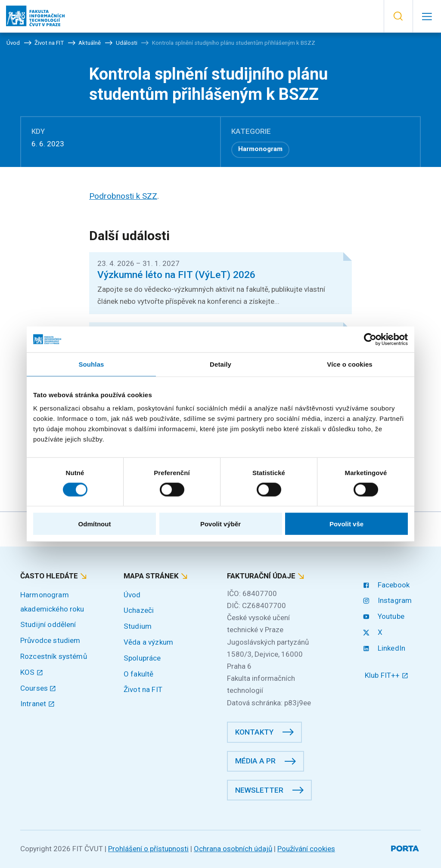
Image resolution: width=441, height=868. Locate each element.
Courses (38, 688)
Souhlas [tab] (91, 364)
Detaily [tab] (220, 364)
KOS (32, 672)
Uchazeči (139, 610)
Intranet (37, 704)
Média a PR (255, 761)
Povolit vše (346, 524)
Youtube (385, 616)
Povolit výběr (220, 524)
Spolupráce (142, 658)
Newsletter (259, 790)
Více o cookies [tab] (350, 364)
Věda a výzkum (148, 642)
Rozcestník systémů (54, 656)
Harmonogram (260, 149)
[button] (398, 16)
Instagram (388, 600)
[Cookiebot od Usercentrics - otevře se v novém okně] (370, 339)
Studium (138, 626)
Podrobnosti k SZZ (123, 196)
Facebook (387, 585)
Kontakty (254, 732)
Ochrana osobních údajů (233, 849)
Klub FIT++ (387, 675)
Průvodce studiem (50, 640)
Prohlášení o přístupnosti (148, 849)
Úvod (132, 595)
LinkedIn (385, 648)
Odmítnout (95, 524)
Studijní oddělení (48, 624)
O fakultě (138, 674)
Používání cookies (306, 849)
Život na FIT (143, 689)
